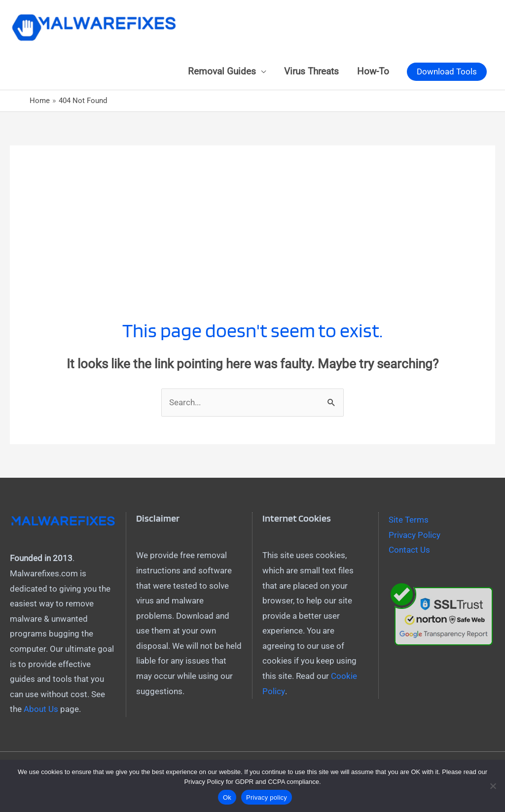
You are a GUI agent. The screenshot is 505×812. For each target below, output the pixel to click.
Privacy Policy (415, 535)
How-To (373, 71)
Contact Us (409, 550)
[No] (493, 786)
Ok (227, 797)
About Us (41, 709)
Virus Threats (311, 71)
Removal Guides (222, 71)
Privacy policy (267, 797)
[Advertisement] (252, 214)
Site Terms (409, 520)
